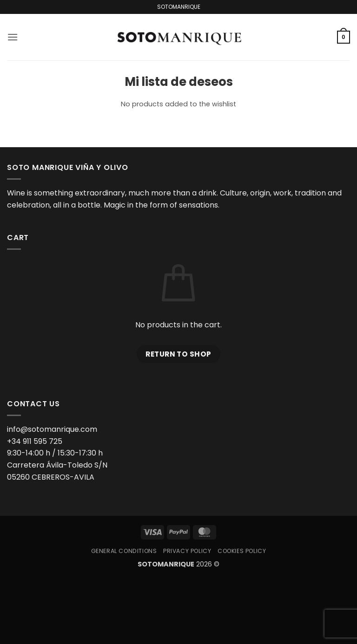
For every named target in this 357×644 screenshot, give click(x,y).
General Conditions (124, 551)
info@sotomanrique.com (52, 429)
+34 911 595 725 (35, 441)
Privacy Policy (187, 551)
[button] (13, 37)
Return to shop (178, 354)
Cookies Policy (242, 551)
